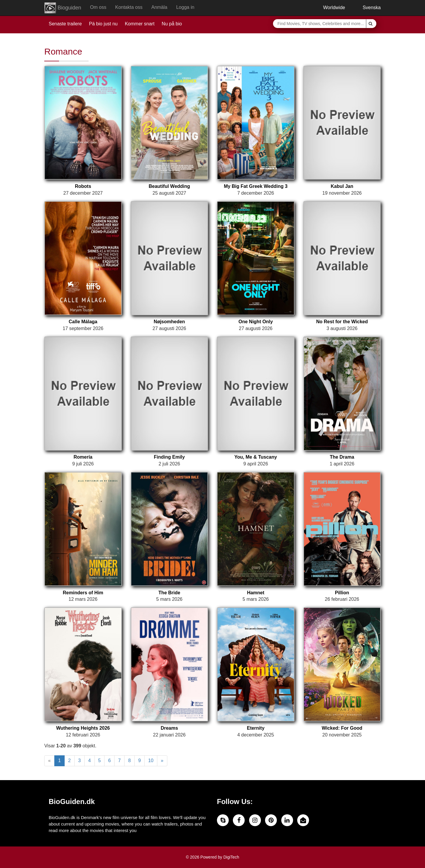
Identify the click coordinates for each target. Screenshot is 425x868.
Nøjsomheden (169, 322)
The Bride (169, 593)
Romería (83, 457)
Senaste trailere (65, 24)
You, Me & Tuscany (256, 457)
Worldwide (330, 8)
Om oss (98, 7)
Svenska (367, 8)
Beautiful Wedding (169, 186)
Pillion (342, 593)
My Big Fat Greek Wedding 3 (256, 186)
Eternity (256, 728)
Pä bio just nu (103, 24)
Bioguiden (63, 8)
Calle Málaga (83, 322)
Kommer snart (140, 24)
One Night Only (256, 322)
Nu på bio (172, 24)
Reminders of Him (83, 593)
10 (151, 760)
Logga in (185, 7)
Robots (83, 186)
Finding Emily (169, 457)
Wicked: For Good (342, 728)
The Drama (342, 457)
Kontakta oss (129, 7)
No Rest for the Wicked (342, 322)
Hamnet (256, 593)
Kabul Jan (342, 186)
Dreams (169, 728)
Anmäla (159, 7)
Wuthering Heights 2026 (83, 728)
